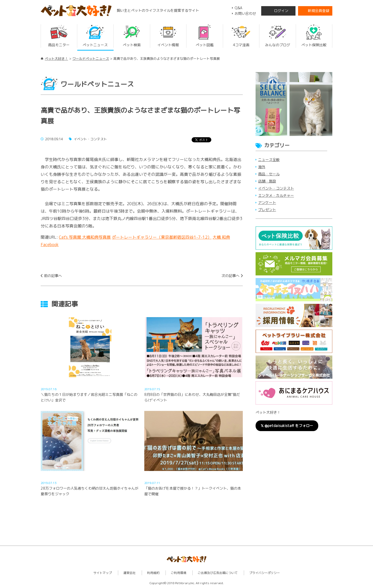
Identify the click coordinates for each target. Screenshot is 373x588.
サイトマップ (103, 573)
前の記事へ (53, 276)
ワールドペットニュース (91, 59)
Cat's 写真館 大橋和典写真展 (85, 237)
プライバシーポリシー (265, 573)
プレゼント (267, 210)
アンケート (267, 203)
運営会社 (129, 573)
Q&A (238, 8)
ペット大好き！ (56, 59)
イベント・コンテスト (276, 188)
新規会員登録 (319, 11)
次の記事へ (231, 276)
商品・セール (269, 174)
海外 (262, 167)
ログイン (281, 11)
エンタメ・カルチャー (276, 195)
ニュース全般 (269, 160)
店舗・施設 (267, 181)
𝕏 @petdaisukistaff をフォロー (287, 426)
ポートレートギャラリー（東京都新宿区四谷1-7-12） (162, 237)
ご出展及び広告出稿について (218, 573)
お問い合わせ (245, 13)
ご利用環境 (179, 573)
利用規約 (153, 573)
